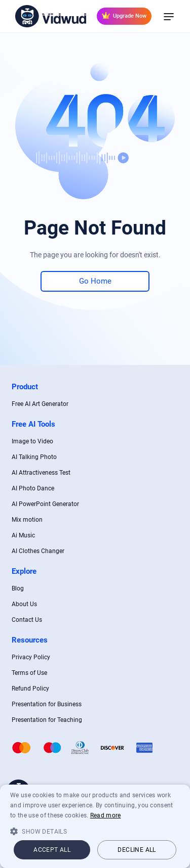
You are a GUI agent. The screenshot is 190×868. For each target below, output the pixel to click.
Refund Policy (30, 689)
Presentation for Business (47, 704)
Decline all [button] (137, 850)
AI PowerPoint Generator (45, 504)
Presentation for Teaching (47, 720)
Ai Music (23, 535)
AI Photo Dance (33, 488)
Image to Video (32, 441)
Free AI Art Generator (40, 404)
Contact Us (27, 620)
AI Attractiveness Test (41, 473)
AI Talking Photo (34, 457)
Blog (18, 588)
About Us (24, 604)
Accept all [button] (52, 850)
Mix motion (27, 520)
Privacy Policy (31, 657)
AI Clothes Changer (38, 551)
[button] (95, 831)
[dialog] (95, 826)
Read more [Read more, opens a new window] (106, 815)
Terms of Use (29, 673)
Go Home (95, 281)
